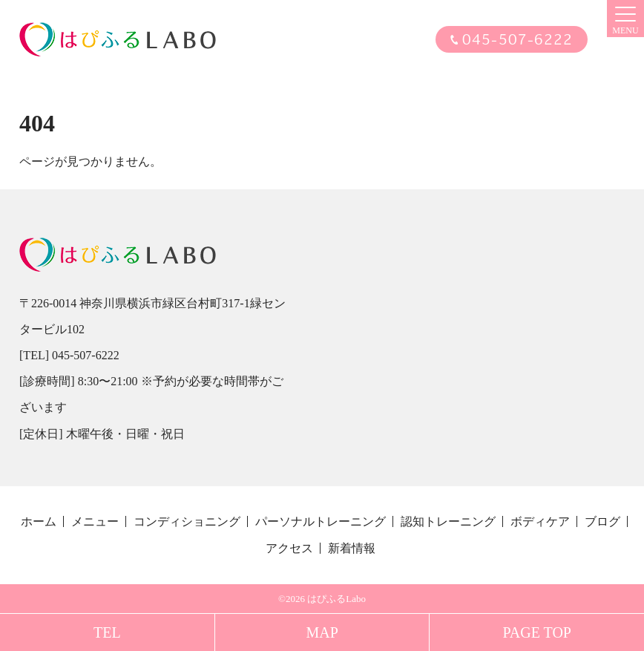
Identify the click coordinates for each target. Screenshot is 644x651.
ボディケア (540, 521)
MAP (322, 632)
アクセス (289, 548)
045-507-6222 (517, 40)
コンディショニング (187, 521)
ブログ (602, 521)
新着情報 (352, 548)
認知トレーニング (448, 521)
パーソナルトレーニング (321, 521)
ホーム (39, 521)
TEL (107, 632)
